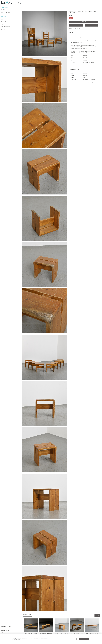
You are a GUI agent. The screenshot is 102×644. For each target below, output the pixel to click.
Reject (71, 639)
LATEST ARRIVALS (4, 8)
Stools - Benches (33, 7)
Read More (58, 639)
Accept (84, 639)
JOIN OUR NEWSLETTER (6, 626)
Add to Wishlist (76, 25)
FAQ (2, 632)
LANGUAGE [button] (66, 3)
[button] (4, 18)
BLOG (2, 629)
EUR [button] (71, 3)
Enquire (84, 22)
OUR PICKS (3, 9)
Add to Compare (92, 25)
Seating (27, 7)
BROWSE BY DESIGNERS (6, 13)
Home (23, 7)
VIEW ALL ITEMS (4, 11)
